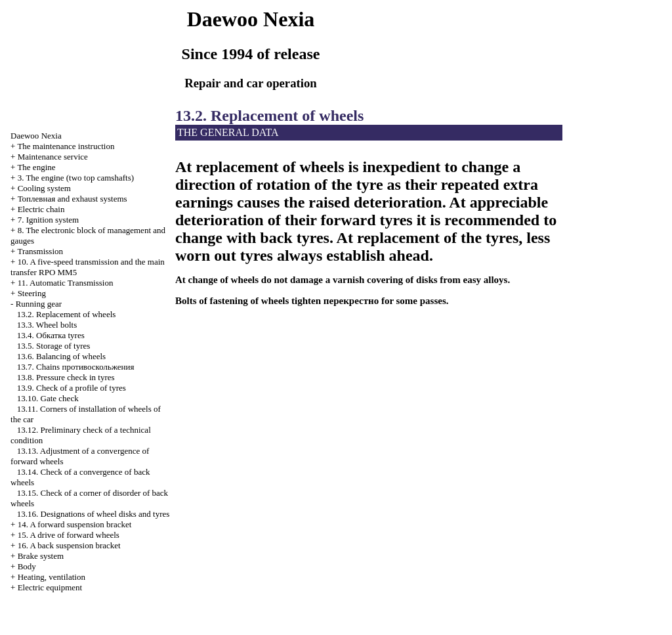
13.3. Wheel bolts (47, 325)
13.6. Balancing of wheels (61, 356)
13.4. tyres (51, 335)
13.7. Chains (76, 367)
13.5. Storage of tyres (54, 346)
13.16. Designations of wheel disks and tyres (94, 514)
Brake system (41, 556)
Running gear (39, 304)
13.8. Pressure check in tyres (66, 377)
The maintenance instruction (66, 146)
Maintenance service (53, 157)
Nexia (36, 136)
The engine (36, 167)
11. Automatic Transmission (66, 283)
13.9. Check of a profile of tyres (72, 388)
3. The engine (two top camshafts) (76, 178)
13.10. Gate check (48, 398)
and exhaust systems (73, 199)
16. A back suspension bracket (69, 545)
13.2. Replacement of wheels (67, 314)
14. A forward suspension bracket (75, 524)
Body (27, 566)
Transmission (40, 251)
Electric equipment (50, 587)
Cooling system (44, 188)
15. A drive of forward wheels (69, 535)
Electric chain (41, 209)
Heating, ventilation (52, 577)
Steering (32, 293)
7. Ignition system (49, 220)
